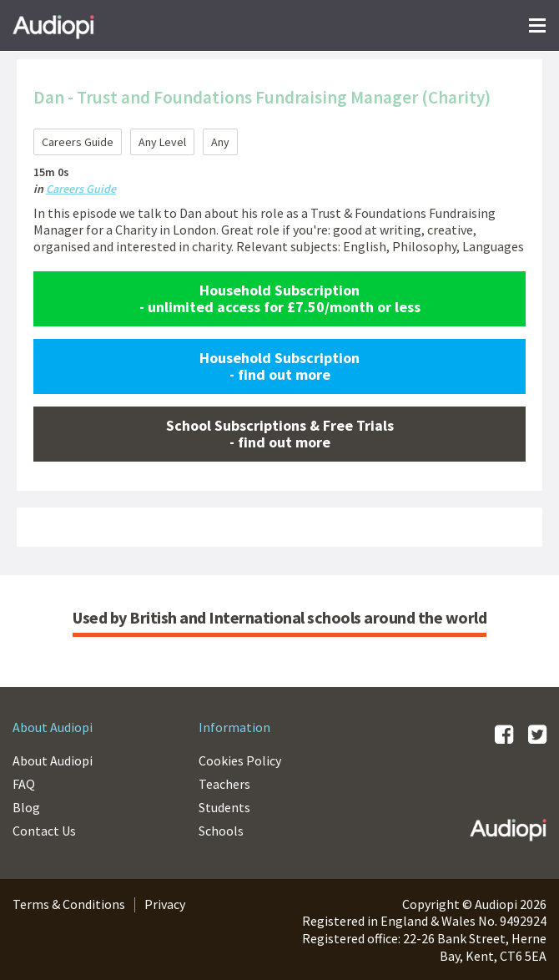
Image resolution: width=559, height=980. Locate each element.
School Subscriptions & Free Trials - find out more (280, 434)
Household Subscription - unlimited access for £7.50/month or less (280, 298)
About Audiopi (53, 760)
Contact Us (44, 831)
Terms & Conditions (69, 904)
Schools (221, 831)
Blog (26, 807)
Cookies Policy (240, 760)
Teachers (224, 784)
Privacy (165, 904)
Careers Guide (81, 189)
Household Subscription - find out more (279, 366)
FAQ (24, 784)
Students (224, 807)
